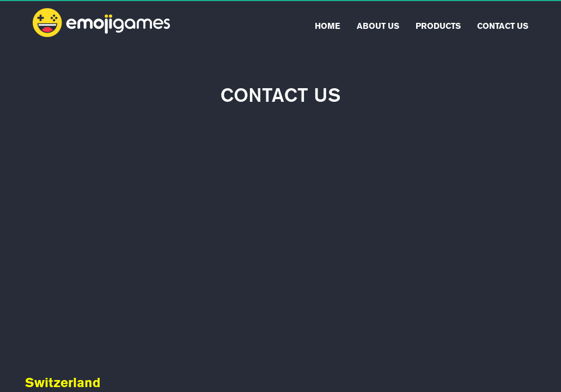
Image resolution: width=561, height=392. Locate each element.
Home (328, 26)
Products (438, 26)
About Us (378, 26)
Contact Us (503, 26)
